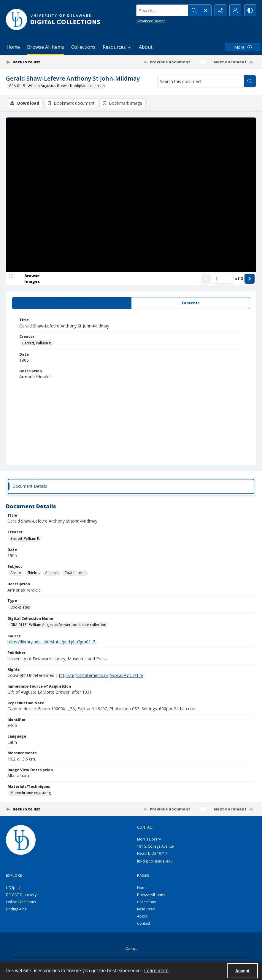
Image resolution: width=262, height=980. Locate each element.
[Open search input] (206, 10)
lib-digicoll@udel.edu (155, 861)
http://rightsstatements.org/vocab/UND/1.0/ (101, 675)
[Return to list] (39, 62)
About (146, 47)
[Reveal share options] (220, 10)
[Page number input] (223, 279)
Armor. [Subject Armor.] (16, 573)
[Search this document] (201, 81)
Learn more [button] (156, 971)
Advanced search (151, 21)
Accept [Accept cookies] (242, 971)
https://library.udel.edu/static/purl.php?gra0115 (51, 642)
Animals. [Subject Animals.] (52, 573)
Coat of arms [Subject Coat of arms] (75, 573)
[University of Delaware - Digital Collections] (53, 19)
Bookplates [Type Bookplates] (20, 607)
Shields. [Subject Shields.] (34, 573)
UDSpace (14, 888)
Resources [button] (117, 47)
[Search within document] (250, 81)
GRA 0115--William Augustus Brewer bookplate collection (57, 86)
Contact (144, 923)
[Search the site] (162, 10)
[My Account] (235, 10)
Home (13, 47)
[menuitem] (131, 948)
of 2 (239, 278)
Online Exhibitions (21, 902)
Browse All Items (46, 47)
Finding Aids (16, 909)
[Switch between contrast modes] (250, 10)
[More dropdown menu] (243, 47)
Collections (83, 47)
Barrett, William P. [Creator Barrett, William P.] (37, 343)
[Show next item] (250, 279)
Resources (146, 909)
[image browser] (28, 279)
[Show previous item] (206, 279)
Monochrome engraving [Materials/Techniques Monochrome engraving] (31, 793)
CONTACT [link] (146, 827)
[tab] (72, 303)
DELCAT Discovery (21, 895)
